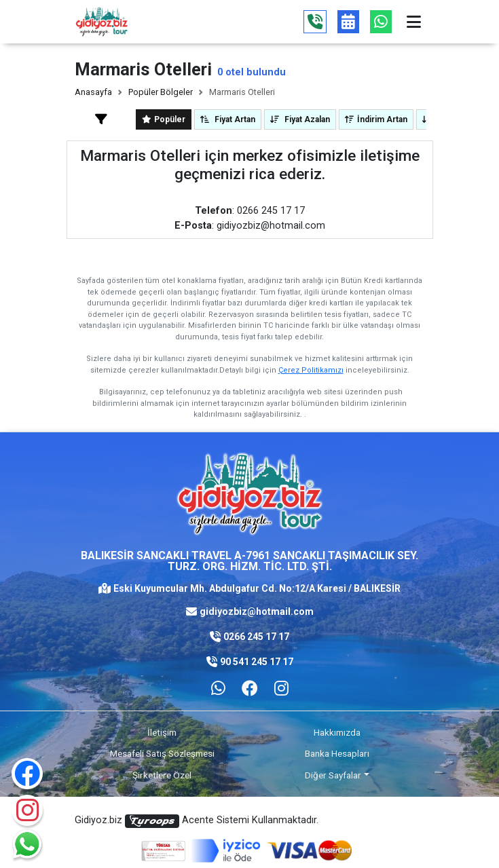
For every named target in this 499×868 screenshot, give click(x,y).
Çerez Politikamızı (311, 370)
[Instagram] (27, 810)
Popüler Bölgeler (161, 92)
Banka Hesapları (337, 753)
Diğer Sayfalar (333, 775)
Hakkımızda (337, 732)
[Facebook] (250, 688)
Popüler (164, 119)
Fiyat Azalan (300, 119)
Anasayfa (93, 92)
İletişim (162, 732)
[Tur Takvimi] (348, 22)
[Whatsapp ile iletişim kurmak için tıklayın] (218, 688)
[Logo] (102, 21)
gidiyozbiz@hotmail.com (257, 611)
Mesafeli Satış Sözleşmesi (162, 753)
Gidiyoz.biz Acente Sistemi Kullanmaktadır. (197, 821)
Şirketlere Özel (162, 775)
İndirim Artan (376, 119)
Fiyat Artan (228, 119)
